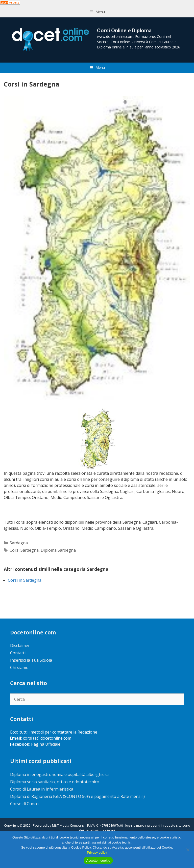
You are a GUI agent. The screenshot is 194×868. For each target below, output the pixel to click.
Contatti (18, 653)
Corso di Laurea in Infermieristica (42, 789)
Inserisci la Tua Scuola (31, 660)
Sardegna (19, 543)
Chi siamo (19, 667)
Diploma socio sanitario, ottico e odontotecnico (55, 782)
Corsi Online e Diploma (124, 31)
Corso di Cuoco (24, 804)
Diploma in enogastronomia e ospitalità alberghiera (59, 774)
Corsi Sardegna (24, 550)
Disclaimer (20, 646)
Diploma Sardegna (58, 550)
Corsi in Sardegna (25, 580)
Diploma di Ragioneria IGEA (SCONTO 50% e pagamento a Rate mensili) (77, 796)
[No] (188, 850)
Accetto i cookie (98, 861)
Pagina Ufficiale (46, 744)
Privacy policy (97, 852)
